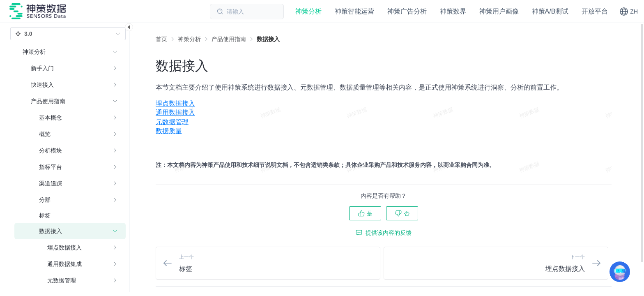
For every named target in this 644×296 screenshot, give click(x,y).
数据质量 (169, 131)
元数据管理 (172, 122)
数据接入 (268, 39)
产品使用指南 (229, 39)
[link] (189, 39)
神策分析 (189, 39)
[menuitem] (384, 104)
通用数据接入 (175, 112)
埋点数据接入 (175, 103)
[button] (629, 12)
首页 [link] (161, 39)
